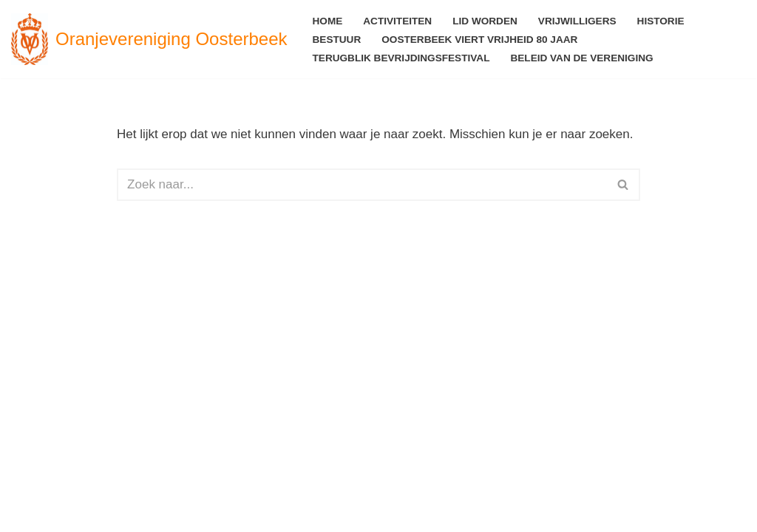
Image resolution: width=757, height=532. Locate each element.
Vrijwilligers (577, 21)
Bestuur (337, 40)
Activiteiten (397, 21)
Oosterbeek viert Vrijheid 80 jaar (479, 40)
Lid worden (485, 21)
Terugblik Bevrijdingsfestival (401, 58)
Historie (661, 21)
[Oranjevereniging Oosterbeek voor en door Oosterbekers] (149, 39)
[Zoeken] (362, 185)
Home (328, 21)
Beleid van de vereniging (581, 58)
